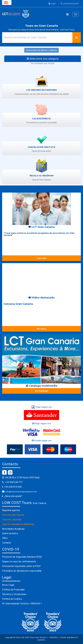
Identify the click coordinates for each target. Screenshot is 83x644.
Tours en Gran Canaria (13, 515)
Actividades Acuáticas (13, 529)
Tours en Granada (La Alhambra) (18, 524)
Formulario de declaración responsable (22, 571)
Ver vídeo (41, 329)
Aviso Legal (8, 585)
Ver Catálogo (41, 391)
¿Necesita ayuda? (70, 4)
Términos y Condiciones (14, 594)
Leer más (41, 258)
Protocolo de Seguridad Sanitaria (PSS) (22, 557)
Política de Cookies (12, 599)
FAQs (5, 538)
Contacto (7, 543)
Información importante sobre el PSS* (21, 566)
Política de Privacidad (13, 590)
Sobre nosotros (10, 533)
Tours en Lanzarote (12, 520)
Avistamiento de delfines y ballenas (41, 50)
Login (52, 4)
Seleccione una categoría (43, 59)
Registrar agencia (11, 510)
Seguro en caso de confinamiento (19, 561)
